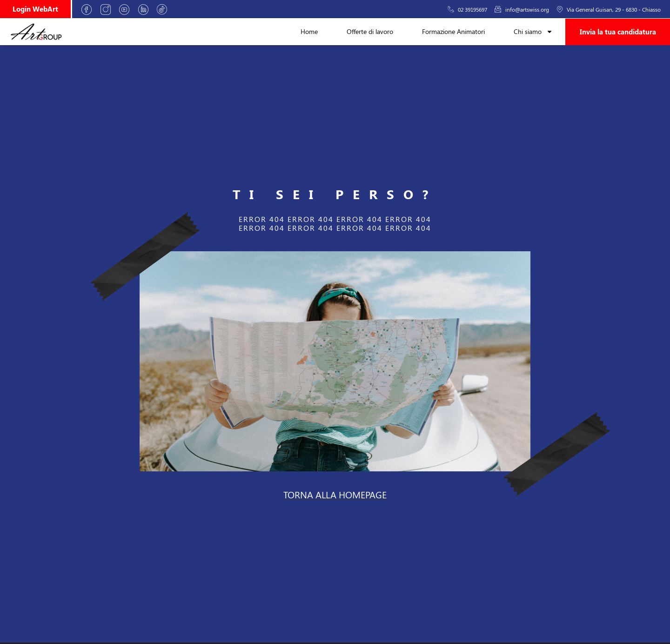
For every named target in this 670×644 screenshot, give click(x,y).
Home (309, 31)
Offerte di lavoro (370, 31)
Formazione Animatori (453, 31)
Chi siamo (533, 32)
